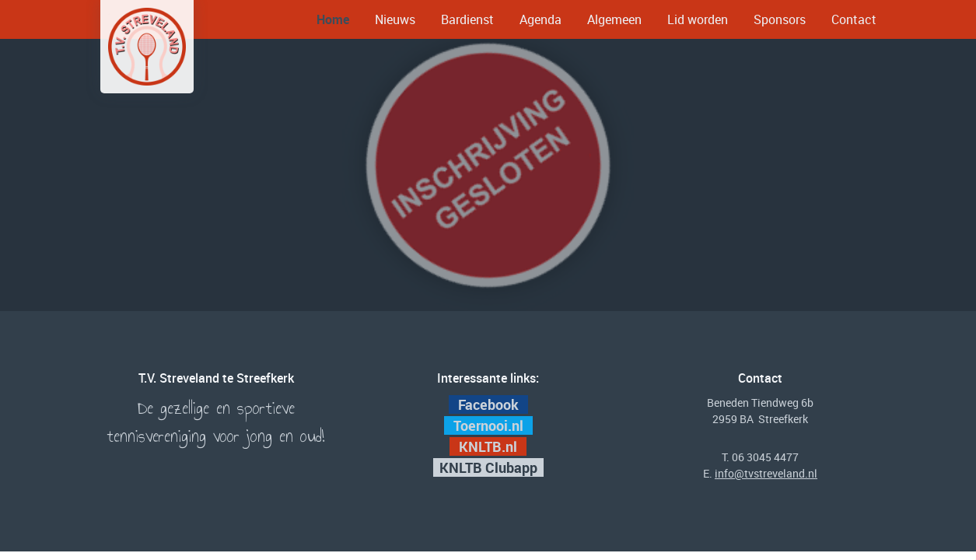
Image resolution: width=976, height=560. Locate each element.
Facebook (488, 404)
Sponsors (780, 19)
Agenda (540, 19)
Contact (854, 19)
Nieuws (395, 19)
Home (333, 19)
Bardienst (467, 19)
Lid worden (698, 19)
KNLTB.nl (490, 446)
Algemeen (614, 19)
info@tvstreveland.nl (766, 473)
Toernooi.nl (490, 425)
